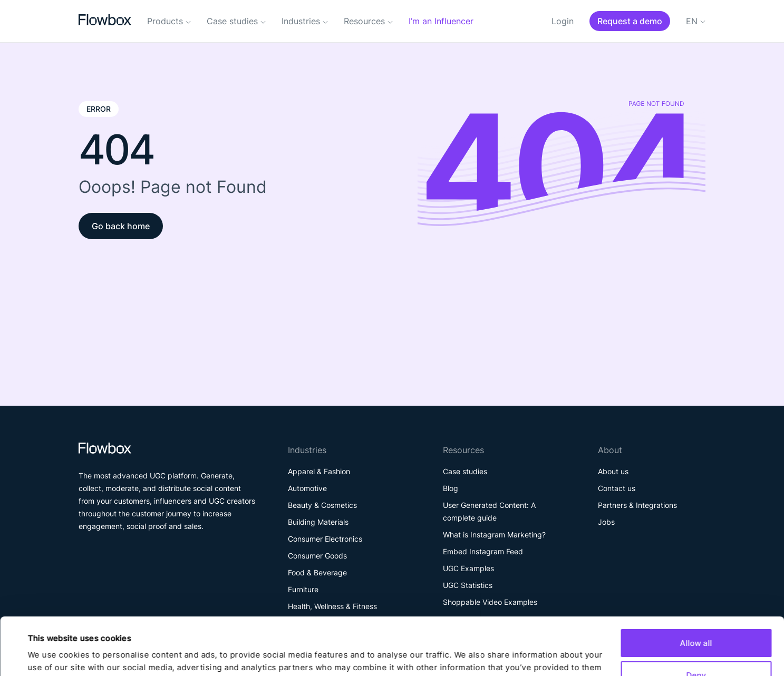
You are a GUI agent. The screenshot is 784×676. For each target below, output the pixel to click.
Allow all (696, 589)
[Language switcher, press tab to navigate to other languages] (696, 26)
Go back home (121, 226)
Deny (696, 621)
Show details (52, 655)
